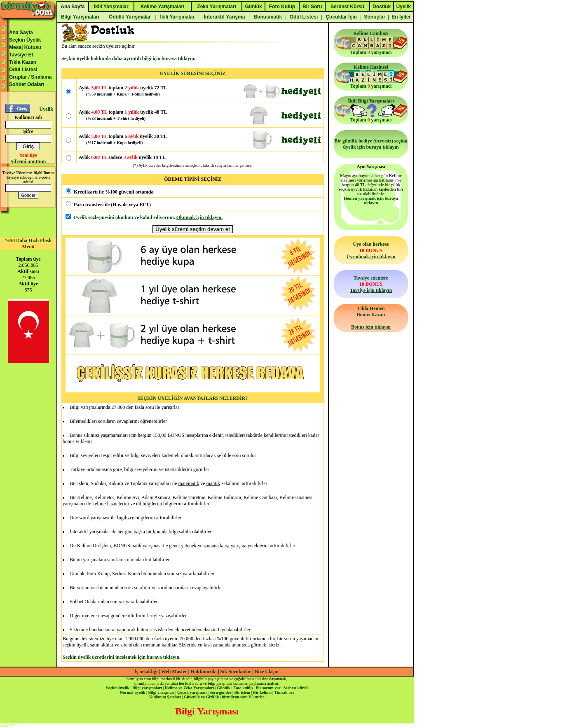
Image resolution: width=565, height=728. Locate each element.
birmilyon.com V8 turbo (243, 697)
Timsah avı (284, 692)
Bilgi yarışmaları (147, 688)
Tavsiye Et (21, 55)
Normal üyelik (132, 692)
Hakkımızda (204, 672)
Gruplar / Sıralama (30, 77)
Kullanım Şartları (165, 697)
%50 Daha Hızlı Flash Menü (28, 244)
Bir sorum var (268, 688)
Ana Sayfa (21, 33)
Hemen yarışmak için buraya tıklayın (371, 201)
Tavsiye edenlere (371, 284)
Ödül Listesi (23, 70)
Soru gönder (221, 692)
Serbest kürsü (296, 688)
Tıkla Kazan (23, 62)
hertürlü (186, 683)
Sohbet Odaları (27, 84)
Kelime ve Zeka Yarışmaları (189, 688)
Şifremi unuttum (28, 161)
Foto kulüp (243, 688)
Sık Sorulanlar (236, 672)
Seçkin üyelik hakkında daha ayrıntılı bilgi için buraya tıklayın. (128, 58)
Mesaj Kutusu (25, 47)
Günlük (224, 688)
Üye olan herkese (371, 250)
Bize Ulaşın (267, 672)
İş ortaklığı (146, 672)
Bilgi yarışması (161, 692)
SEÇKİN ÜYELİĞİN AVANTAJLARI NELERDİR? (193, 398)
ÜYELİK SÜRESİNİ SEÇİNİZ (193, 73)
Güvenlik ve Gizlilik (202, 697)
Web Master (175, 672)
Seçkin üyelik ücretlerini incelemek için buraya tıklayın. (122, 657)
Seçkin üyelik (118, 688)
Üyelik (46, 109)
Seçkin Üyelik (25, 40)
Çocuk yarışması (192, 692)
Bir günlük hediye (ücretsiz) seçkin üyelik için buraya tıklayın (371, 144)
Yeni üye (28, 155)
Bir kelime (262, 692)
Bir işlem (242, 692)
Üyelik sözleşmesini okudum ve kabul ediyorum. (124, 217)
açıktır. (273, 683)
